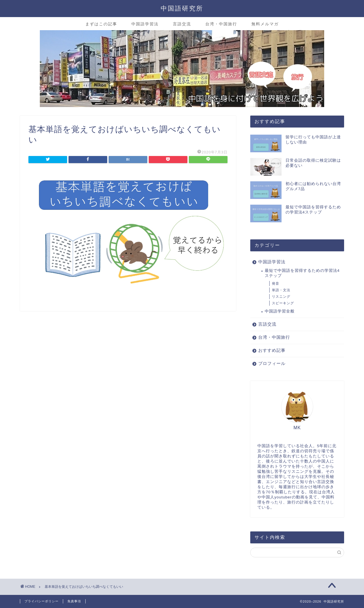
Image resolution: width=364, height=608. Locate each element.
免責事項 (74, 601)
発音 (276, 284)
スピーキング (283, 303)
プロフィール (272, 363)
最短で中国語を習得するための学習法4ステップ (302, 273)
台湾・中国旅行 (221, 24)
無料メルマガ (265, 24)
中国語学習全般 (280, 311)
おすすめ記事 (272, 350)
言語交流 (182, 24)
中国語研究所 (182, 8)
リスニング (281, 297)
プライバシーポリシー (42, 601)
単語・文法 (281, 290)
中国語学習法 (145, 24)
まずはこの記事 (101, 24)
